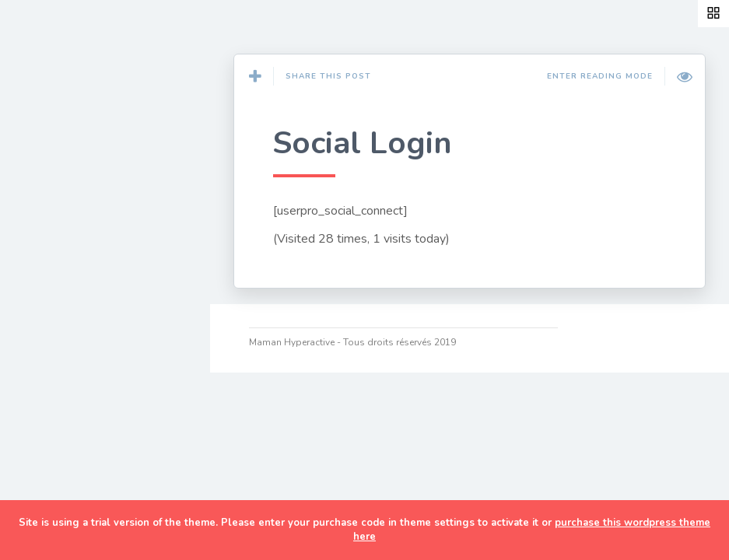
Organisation (73, 364)
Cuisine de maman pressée (89, 226)
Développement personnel (82, 282)
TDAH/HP (62, 401)
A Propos (61, 437)
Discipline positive (89, 328)
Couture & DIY (77, 179)
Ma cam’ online (79, 473)
